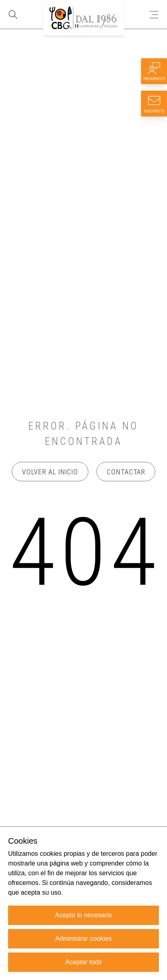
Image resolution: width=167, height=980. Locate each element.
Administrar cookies (83, 939)
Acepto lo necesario (84, 915)
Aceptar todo (84, 962)
